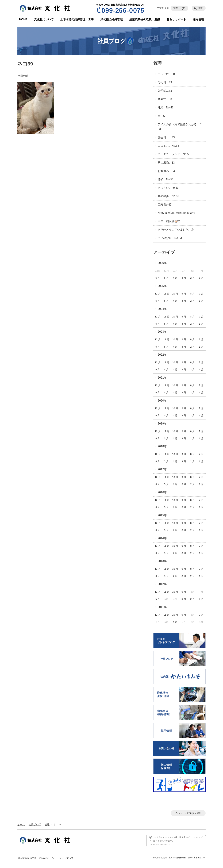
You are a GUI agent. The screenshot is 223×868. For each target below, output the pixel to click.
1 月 (201, 278)
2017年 (162, 469)
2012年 (162, 584)
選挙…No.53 (166, 179)
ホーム (21, 824)
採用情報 (198, 19)
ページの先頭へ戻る (190, 813)
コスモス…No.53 (168, 146)
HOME (23, 19)
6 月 (158, 278)
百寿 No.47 (165, 205)
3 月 (184, 278)
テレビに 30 (166, 74)
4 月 (175, 278)
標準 (175, 8)
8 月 (193, 294)
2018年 (162, 446)
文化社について (44, 19)
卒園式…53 (165, 99)
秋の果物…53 (166, 163)
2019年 (162, 424)
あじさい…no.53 (168, 188)
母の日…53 (165, 82)
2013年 (162, 561)
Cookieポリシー (48, 858)
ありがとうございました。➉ (176, 230)
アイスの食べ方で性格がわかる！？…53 (181, 127)
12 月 (158, 294)
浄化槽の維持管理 (111, 19)
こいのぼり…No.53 (170, 238)
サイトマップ (66, 858)
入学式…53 (165, 91)
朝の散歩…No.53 (168, 196)
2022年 (162, 355)
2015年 (162, 515)
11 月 (166, 294)
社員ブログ (35, 824)
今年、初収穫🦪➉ (169, 221)
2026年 (162, 263)
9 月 (184, 294)
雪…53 (162, 116)
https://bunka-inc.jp (161, 845)
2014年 (162, 538)
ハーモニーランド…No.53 (174, 154)
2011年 (162, 607)
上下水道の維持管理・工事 (77, 19)
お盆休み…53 (166, 171)
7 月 (201, 294)
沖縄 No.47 (166, 107)
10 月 (175, 294)
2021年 (162, 378)
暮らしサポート (176, 19)
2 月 (193, 278)
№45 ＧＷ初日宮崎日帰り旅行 (176, 213)
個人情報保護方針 (27, 858)
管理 (157, 63)
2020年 (162, 401)
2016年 (162, 492)
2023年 (162, 332)
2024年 (162, 309)
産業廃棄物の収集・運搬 (145, 19)
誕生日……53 (166, 137)
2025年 (162, 286)
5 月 (166, 278)
